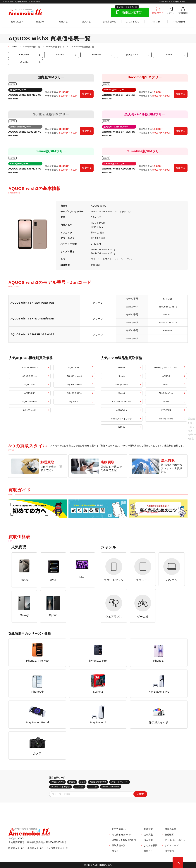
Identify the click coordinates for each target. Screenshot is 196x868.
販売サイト (14, 848)
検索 (141, 794)
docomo (60, 55)
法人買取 (87, 22)
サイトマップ (172, 845)
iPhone (122, 367)
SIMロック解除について (124, 840)
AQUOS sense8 (74, 385)
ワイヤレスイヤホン (60, 787)
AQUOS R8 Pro (74, 393)
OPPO (166, 385)
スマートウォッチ (120, 782)
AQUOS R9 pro (30, 376)
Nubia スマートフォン (122, 419)
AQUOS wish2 (30, 410)
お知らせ (156, 22)
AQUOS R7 (74, 402)
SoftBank (97, 55)
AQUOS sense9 (74, 376)
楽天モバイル (133, 55)
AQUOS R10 (74, 367)
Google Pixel (122, 385)
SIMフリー (24, 55)
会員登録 (183, 13)
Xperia (122, 376)
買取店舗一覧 (110, 22)
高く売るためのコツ (122, 835)
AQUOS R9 (30, 385)
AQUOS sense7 (30, 402)
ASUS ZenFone (166, 393)
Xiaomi (122, 393)
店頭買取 (63, 22)
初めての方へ (17, 22)
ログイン (171, 13)
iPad (83, 782)
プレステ (93, 787)
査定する (87, 94)
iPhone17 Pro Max (111, 787)
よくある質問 (133, 22)
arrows (166, 402)
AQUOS (166, 376)
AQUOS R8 (30, 393)
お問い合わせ (179, 22)
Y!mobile (24, 62)
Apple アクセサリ (98, 782)
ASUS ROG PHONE (122, 402)
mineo (169, 55)
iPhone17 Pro (57, 782)
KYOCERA (166, 410)
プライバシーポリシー (176, 840)
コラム (115, 851)
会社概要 (169, 835)
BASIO (122, 427)
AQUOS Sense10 (30, 367)
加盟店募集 (170, 829)
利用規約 (169, 851)
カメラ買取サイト (56, 848)
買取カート (158, 13)
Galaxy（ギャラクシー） (166, 367)
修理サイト (33, 848)
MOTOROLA (122, 410)
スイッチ (79, 787)
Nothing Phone (166, 419)
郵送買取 (40, 22)
